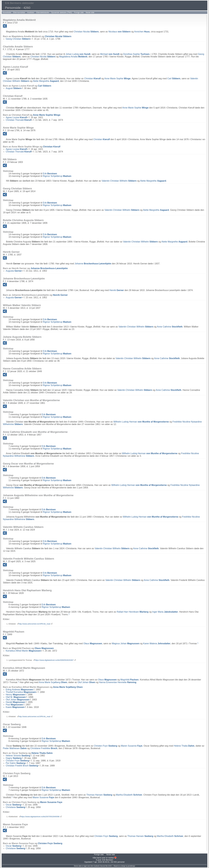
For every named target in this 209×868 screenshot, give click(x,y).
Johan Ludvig (78, 54)
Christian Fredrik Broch (22, 766)
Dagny (14, 758)
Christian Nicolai (86, 32)
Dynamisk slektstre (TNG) (62, 12)
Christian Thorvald (19, 120)
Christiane (15, 807)
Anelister (31, 12)
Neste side (90, 12)
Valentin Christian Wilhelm (119, 181)
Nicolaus (120, 32)
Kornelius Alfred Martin (23, 651)
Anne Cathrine (170, 327)
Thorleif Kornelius (21, 692)
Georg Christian (18, 39)
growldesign (131, 866)
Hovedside (7, 12)
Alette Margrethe (46, 81)
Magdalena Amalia (73, 57)
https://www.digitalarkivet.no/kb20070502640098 (40, 817)
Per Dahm (15, 763)
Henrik (117, 290)
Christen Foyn (106, 746)
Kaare (15, 707)
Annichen (142, 32)
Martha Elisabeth (129, 795)
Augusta (14, 271)
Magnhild (130, 680)
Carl (174, 79)
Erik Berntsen (108, 860)
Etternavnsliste (19, 12)
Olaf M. (16, 697)
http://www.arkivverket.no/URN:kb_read (34, 624)
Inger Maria (165, 612)
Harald (15, 702)
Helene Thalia (184, 746)
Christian (92, 79)
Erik (50, 174)
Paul (14, 705)
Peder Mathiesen (15, 748)
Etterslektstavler (43, 12)
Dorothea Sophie (136, 54)
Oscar (13, 805)
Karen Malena (157, 643)
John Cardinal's (95, 866)
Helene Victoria (18, 756)
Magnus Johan (126, 643)
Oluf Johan (86, 682)
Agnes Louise (16, 117)
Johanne (93, 264)
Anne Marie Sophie (117, 79)
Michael (110, 54)
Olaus (93, 643)
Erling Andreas (19, 690)
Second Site (104, 866)
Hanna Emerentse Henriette (118, 682)
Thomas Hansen (99, 795)
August (14, 88)
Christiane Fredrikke (44, 748)
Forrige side (79, 12)
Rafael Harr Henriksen (133, 612)
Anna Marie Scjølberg (53, 682)
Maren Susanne (132, 746)
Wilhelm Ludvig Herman (141, 422)
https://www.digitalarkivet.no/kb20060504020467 (54, 660)
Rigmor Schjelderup (57, 176)
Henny (15, 695)
